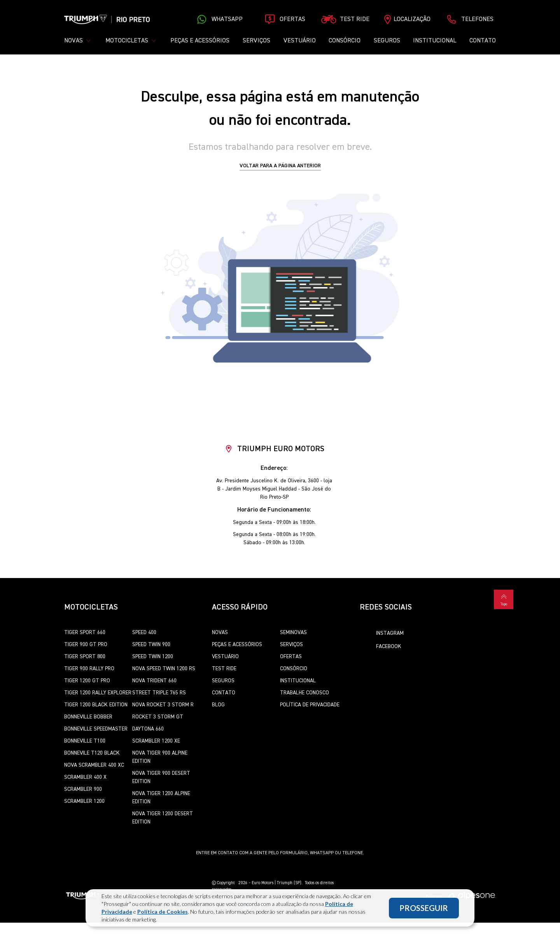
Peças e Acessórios (200, 41)
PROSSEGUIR (424, 908)
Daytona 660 (148, 729)
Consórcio (345, 41)
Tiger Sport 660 (85, 632)
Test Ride (224, 669)
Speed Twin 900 (151, 645)
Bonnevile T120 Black (92, 753)
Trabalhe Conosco (304, 693)
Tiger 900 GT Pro (86, 645)
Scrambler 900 (83, 789)
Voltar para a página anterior (280, 166)
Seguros (387, 41)
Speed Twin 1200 (153, 657)
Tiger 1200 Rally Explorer (98, 693)
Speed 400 (144, 632)
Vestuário (300, 41)
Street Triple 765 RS (159, 693)
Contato (483, 41)
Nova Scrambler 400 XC (94, 765)
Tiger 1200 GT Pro (87, 681)
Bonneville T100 (85, 741)
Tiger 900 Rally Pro (89, 669)
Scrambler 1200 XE (156, 741)
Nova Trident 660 (154, 681)
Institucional (435, 41)
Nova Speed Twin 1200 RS (164, 669)
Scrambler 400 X (85, 777)
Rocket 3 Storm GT (158, 717)
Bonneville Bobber (88, 717)
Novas (220, 632)
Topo (504, 599)
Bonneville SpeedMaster (96, 729)
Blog (218, 705)
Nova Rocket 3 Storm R (163, 705)
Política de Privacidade (310, 705)
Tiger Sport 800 (85, 657)
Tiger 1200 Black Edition (96, 705)
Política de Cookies (163, 912)
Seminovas (293, 632)
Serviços (256, 41)
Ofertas (291, 657)
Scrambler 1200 (84, 801)
